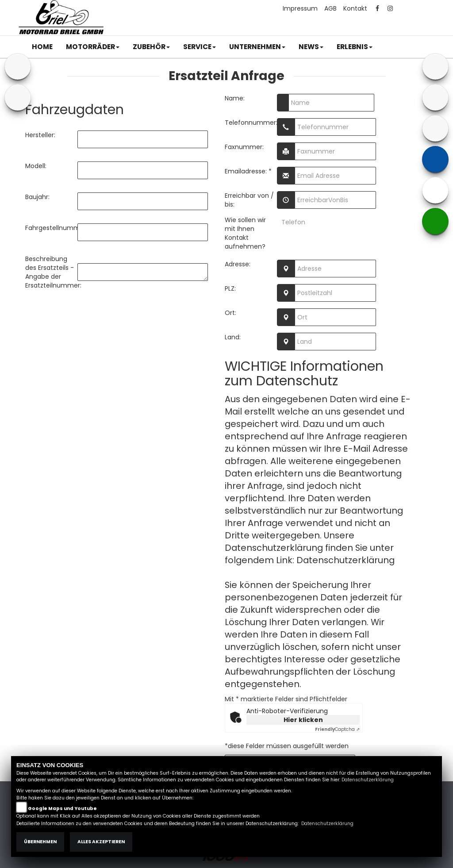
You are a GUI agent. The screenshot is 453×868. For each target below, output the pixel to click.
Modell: (36, 166)
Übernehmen (40, 842)
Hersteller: (40, 135)
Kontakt (355, 8)
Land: (233, 337)
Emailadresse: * (248, 171)
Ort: (230, 313)
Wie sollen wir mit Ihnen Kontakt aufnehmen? (245, 233)
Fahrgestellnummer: (51, 228)
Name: (235, 98)
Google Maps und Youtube (62, 808)
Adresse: (238, 264)
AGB (330, 8)
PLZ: (230, 288)
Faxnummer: (244, 147)
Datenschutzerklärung (346, 560)
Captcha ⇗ (337, 729)
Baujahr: (37, 197)
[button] (93, 47)
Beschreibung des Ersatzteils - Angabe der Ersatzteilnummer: (51, 272)
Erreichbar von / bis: (249, 200)
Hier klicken (303, 720)
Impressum (300, 8)
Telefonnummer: (251, 123)
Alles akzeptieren (101, 842)
